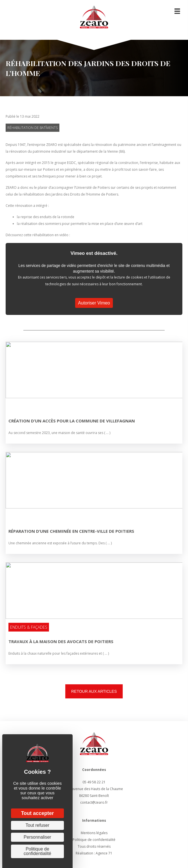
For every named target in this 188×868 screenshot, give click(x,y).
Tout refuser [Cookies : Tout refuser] (37, 825)
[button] (94, 691)
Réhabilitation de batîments (33, 128)
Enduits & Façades (29, 627)
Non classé (20, 406)
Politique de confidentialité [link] (37, 851)
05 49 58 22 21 (94, 782)
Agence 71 (104, 853)
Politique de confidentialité (94, 840)
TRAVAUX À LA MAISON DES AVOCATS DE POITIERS (61, 641)
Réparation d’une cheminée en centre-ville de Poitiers (71, 531)
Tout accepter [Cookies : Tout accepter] (38, 813)
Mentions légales (94, 833)
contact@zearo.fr (94, 802)
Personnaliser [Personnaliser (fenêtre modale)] (37, 837)
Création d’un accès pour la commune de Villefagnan (72, 421)
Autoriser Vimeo (94, 303)
